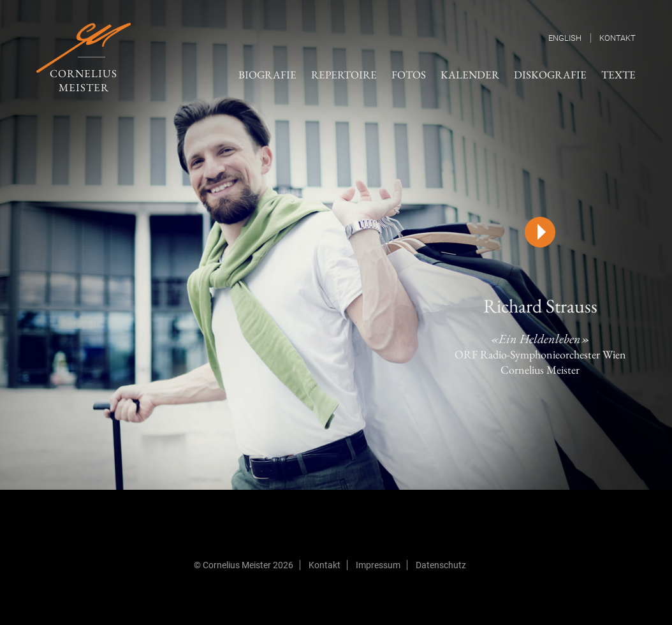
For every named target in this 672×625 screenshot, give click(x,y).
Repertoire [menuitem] (344, 75)
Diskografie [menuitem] (550, 75)
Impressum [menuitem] (378, 565)
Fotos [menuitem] (409, 75)
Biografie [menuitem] (267, 75)
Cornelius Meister (84, 58)
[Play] (540, 232)
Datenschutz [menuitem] (441, 565)
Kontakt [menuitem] (617, 38)
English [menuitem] (565, 38)
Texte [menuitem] (618, 75)
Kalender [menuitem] (470, 75)
